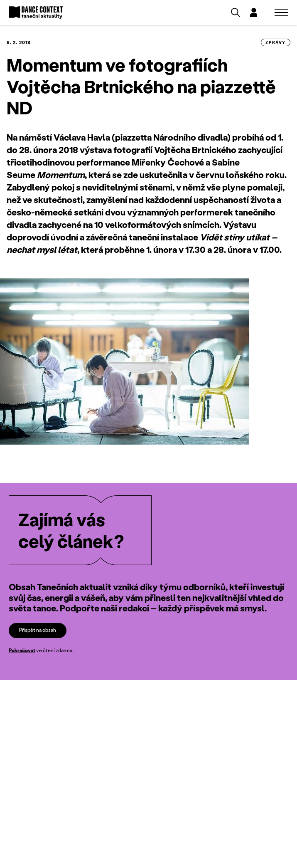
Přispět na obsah (38, 630)
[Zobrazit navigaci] (281, 12)
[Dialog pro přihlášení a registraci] (254, 12)
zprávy (276, 42)
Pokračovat (22, 650)
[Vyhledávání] (236, 12)
